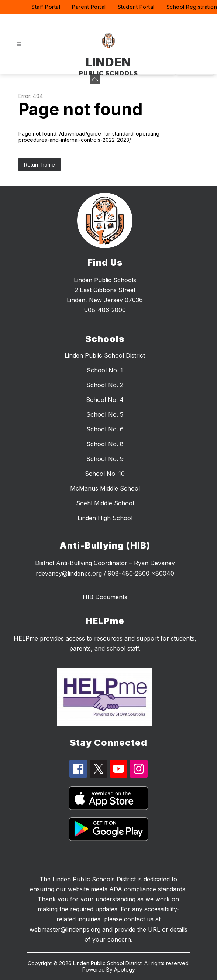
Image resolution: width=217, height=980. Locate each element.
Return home (39, 165)
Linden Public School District (105, 355)
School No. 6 (105, 429)
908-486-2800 (105, 310)
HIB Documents (105, 597)
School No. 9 (105, 459)
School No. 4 (105, 400)
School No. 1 (105, 370)
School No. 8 (105, 444)
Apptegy (125, 969)
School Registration (192, 7)
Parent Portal (89, 7)
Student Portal (136, 7)
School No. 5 (105, 414)
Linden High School (105, 518)
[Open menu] (19, 45)
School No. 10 (105, 474)
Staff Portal (46, 7)
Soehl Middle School (105, 503)
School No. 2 (105, 385)
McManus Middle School (105, 488)
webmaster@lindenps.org (65, 929)
